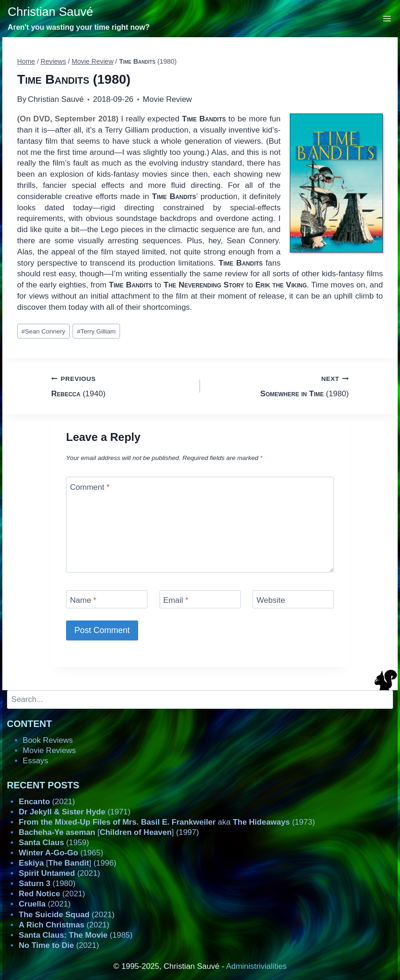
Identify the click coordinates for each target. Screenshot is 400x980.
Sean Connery (43, 331)
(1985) (76, 935)
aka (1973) (167, 822)
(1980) (278, 385)
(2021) (47, 802)
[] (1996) (67, 863)
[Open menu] (387, 18)
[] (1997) (109, 832)
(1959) (54, 843)
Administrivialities (256, 966)
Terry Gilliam (97, 331)
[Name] (107, 599)
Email (176, 600)
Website (271, 600)
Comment (90, 487)
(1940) (122, 385)
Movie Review (167, 99)
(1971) (74, 812)
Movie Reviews (49, 750)
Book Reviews (48, 740)
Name (83, 600)
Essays (36, 761)
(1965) (61, 853)
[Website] (293, 599)
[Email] (200, 599)
